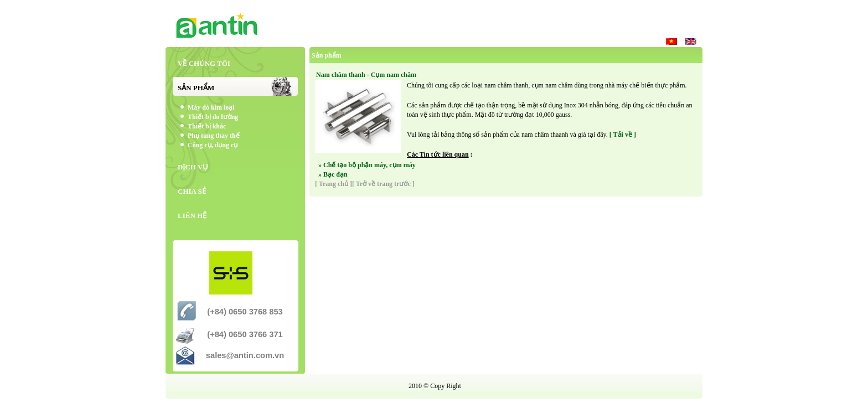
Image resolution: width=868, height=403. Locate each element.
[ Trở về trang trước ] (383, 184)
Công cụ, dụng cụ (213, 145)
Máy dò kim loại (211, 107)
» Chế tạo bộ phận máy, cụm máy (367, 165)
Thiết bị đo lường (213, 117)
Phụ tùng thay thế (214, 136)
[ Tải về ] (623, 135)
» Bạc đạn (333, 174)
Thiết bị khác (207, 126)
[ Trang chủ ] (334, 184)
